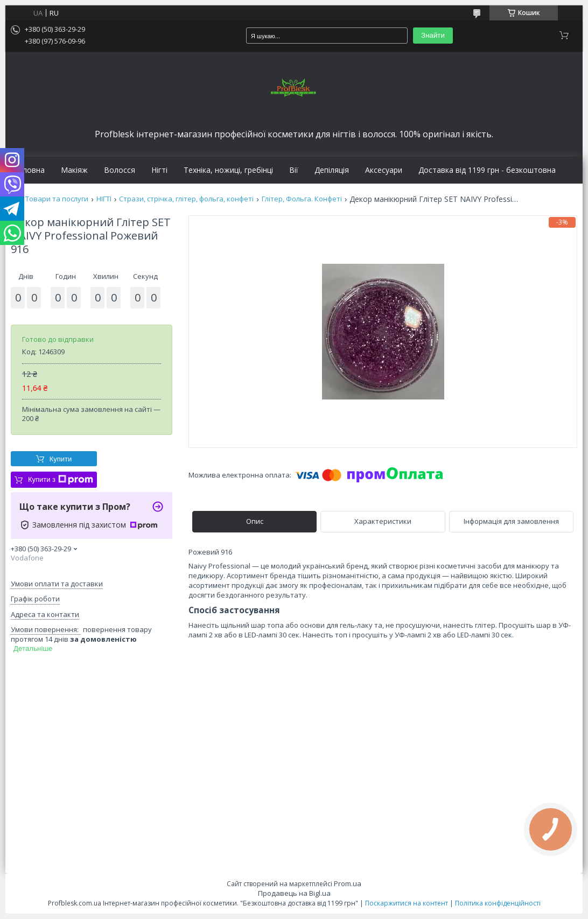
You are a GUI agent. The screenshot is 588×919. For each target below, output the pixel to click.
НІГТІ (104, 199)
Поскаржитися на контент (407, 903)
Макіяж (74, 170)
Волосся (120, 170)
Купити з (61, 480)
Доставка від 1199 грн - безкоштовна (487, 170)
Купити (61, 459)
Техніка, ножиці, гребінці (228, 170)
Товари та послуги (57, 199)
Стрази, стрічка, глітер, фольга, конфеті (186, 199)
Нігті (159, 170)
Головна (29, 170)
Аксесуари (384, 170)
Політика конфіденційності (498, 903)
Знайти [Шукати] (433, 35)
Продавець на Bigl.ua (294, 893)
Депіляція (332, 170)
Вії (294, 170)
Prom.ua (348, 883)
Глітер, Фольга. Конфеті (302, 199)
